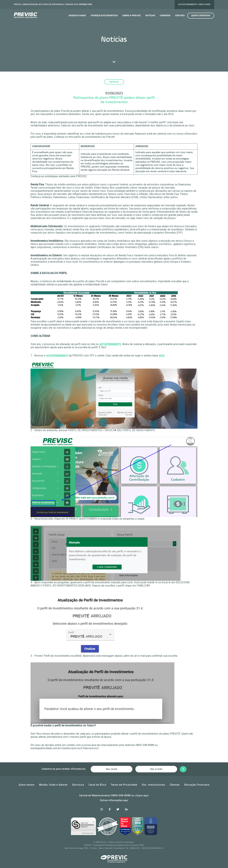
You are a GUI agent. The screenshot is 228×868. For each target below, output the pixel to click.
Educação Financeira (197, 785)
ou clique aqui (140, 795)
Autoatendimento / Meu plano (194, 5)
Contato (180, 16)
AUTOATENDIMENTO (57, 356)
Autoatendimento (110, 344)
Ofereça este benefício (104, 16)
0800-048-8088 (121, 795)
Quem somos (27, 785)
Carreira (165, 16)
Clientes (175, 785)
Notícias (150, 16)
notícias (114, 82)
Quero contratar (201, 16)
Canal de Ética (97, 785)
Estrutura (78, 785)
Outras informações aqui (114, 800)
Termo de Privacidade (124, 785)
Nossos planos (77, 16)
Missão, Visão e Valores (53, 785)
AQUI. (162, 356)
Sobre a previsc (132, 16)
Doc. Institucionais (153, 785)
